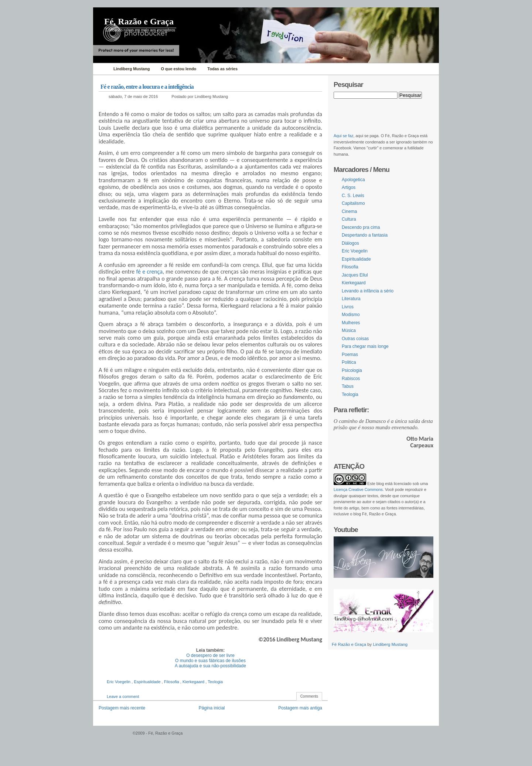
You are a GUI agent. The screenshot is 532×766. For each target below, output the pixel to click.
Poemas (350, 355)
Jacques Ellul (355, 275)
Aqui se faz (344, 136)
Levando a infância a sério (368, 291)
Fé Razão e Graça (349, 644)
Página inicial (212, 708)
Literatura (351, 299)
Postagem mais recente (122, 708)
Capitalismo (353, 203)
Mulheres (351, 323)
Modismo (351, 315)
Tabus (348, 386)
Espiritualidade (148, 682)
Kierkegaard (194, 682)
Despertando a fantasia (365, 235)
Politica (349, 362)
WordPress (112, 737)
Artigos (349, 187)
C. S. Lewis (353, 196)
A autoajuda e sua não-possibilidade (210, 666)
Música (349, 331)
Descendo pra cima (361, 227)
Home (101, 69)
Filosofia (172, 682)
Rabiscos (351, 379)
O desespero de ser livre (210, 655)
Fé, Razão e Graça (139, 21)
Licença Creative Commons (358, 489)
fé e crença (150, 272)
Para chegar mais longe (365, 346)
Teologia (215, 682)
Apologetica (353, 180)
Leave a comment (123, 696)
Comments (309, 696)
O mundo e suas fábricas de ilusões (210, 661)
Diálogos (350, 243)
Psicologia (352, 370)
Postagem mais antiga (300, 708)
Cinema (349, 211)
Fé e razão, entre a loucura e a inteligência (147, 87)
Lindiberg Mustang (390, 644)
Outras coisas (355, 339)
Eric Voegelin (119, 682)
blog (380, 484)
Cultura (349, 219)
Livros (348, 307)
